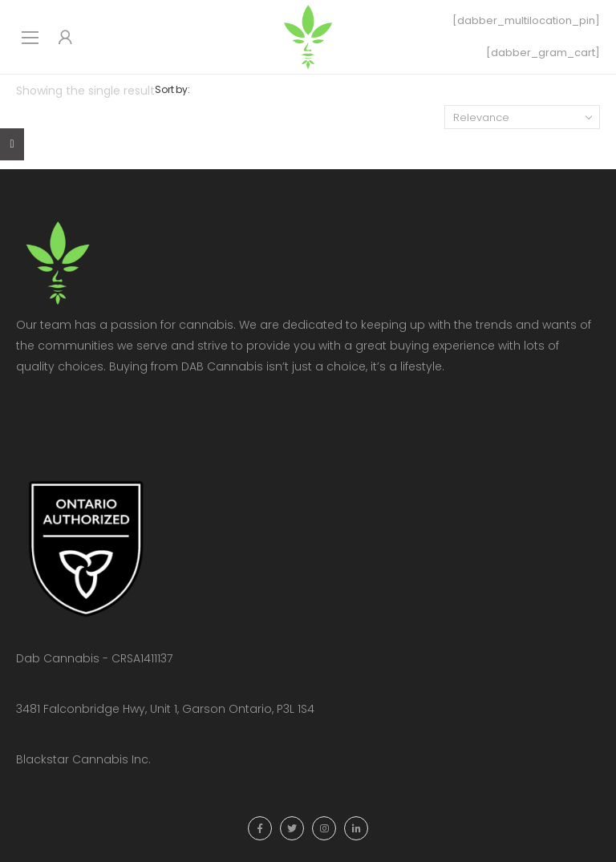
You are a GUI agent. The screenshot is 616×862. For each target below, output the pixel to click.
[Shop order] (522, 117)
